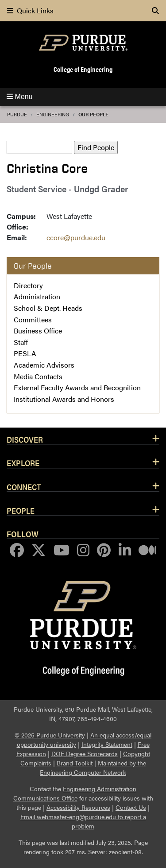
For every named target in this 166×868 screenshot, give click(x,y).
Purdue (17, 114)
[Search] (155, 11)
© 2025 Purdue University (50, 735)
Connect (24, 487)
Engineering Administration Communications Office (75, 793)
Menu (19, 97)
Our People (93, 114)
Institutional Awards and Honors (64, 399)
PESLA (25, 353)
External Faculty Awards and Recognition (77, 387)
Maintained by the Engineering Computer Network (93, 767)
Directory (28, 285)
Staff (21, 342)
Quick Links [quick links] (30, 10)
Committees (33, 319)
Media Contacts (38, 376)
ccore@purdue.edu (76, 237)
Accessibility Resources (78, 807)
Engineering (53, 114)
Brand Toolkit (75, 763)
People (21, 510)
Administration (37, 296)
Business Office (38, 331)
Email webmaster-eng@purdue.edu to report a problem (83, 821)
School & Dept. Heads (48, 308)
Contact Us (131, 807)
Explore (23, 463)
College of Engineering (83, 69)
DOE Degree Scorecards (85, 753)
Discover (25, 439)
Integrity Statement (107, 744)
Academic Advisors (44, 365)
